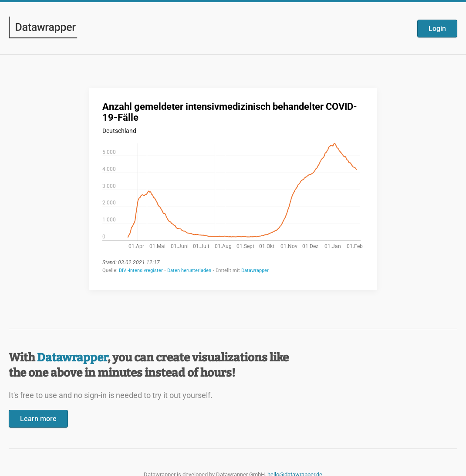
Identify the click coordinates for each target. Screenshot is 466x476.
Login (437, 29)
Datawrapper (72, 358)
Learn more (38, 419)
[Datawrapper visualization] (233, 188)
